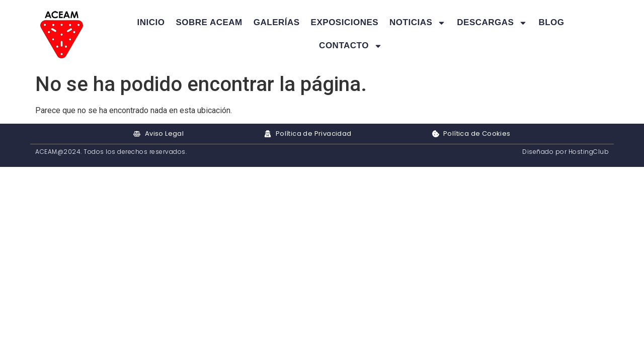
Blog (551, 22)
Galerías (277, 22)
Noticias (418, 23)
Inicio (151, 22)
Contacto (351, 46)
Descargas (492, 23)
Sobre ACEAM (209, 22)
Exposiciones (345, 22)
